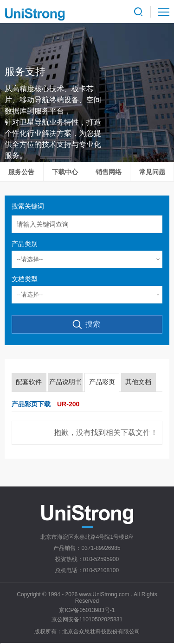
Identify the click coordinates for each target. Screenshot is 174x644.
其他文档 (138, 382)
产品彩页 (102, 382)
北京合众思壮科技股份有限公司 (101, 631)
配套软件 (29, 382)
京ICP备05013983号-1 (87, 610)
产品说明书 (65, 382)
